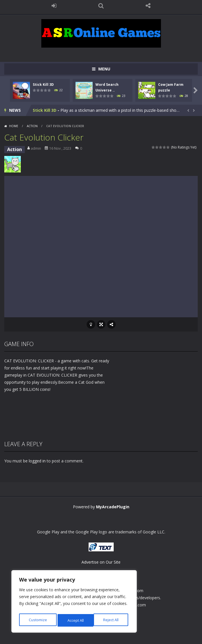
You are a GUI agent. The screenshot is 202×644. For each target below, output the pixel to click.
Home (14, 126)
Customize (37, 620)
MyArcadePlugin (113, 507)
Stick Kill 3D (43, 85)
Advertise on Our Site (101, 562)
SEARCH (101, 6)
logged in (37, 461)
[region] (74, 603)
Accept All (112, 620)
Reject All (75, 620)
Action (32, 126)
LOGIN (54, 6)
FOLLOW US (148, 6)
